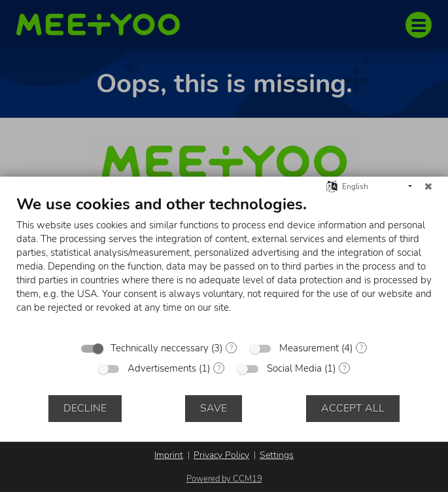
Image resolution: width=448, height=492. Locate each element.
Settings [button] (277, 455)
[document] (224, 264)
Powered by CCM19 (224, 479)
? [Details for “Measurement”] (361, 348)
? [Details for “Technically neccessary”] (231, 348)
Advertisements (162, 368)
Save (214, 408)
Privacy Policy (221, 455)
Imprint (169, 455)
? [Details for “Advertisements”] (219, 368)
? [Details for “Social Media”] (344, 368)
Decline (85, 408)
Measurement (309, 348)
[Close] (428, 186)
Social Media (294, 368)
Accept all (353, 408)
